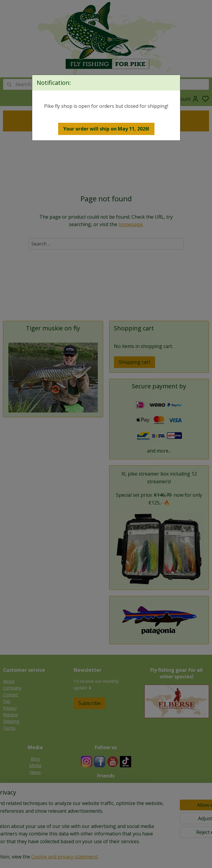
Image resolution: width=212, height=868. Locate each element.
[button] (106, 129)
